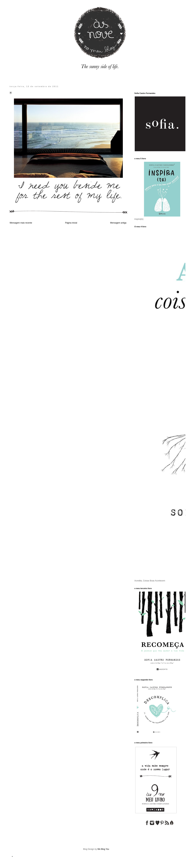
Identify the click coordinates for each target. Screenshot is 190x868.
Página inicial (71, 223)
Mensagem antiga (118, 223)
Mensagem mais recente (21, 223)
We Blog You (103, 849)
